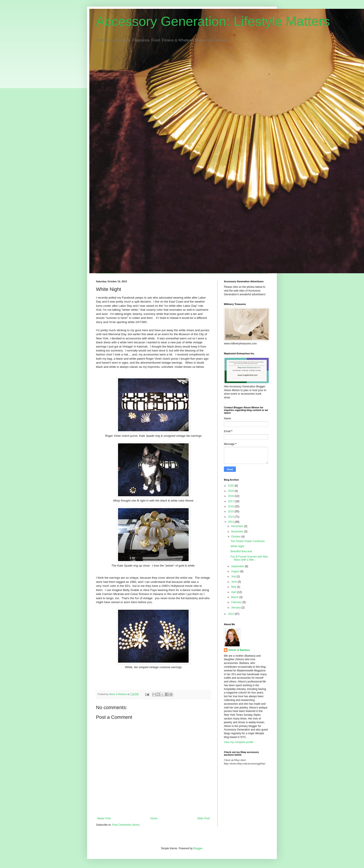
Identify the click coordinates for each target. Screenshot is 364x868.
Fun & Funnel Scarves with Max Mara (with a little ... (249, 558)
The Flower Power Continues (248, 541)
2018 (231, 496)
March (235, 597)
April (234, 592)
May (234, 587)
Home (154, 818)
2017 (231, 501)
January (236, 608)
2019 (231, 491)
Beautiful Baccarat (241, 551)
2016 (231, 506)
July (234, 576)
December (238, 526)
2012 (231, 614)
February (237, 602)
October (236, 537)
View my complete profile (239, 742)
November (238, 532)
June (234, 582)
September (238, 566)
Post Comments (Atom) (126, 825)
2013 (231, 522)
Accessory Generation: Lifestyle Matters (213, 21)
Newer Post (104, 818)
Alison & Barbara (239, 650)
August (236, 571)
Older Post (203, 818)
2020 (231, 486)
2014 (231, 517)
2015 (231, 511)
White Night (237, 546)
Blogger (198, 848)
